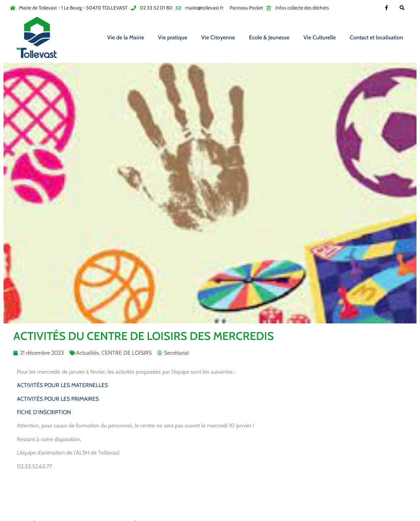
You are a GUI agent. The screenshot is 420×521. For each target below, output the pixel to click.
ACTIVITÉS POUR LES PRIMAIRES (58, 399)
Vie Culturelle (320, 37)
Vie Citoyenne (218, 37)
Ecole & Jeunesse (269, 37)
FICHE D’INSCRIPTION (44, 412)
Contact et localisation (376, 37)
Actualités (88, 353)
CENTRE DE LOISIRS (127, 353)
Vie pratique (173, 37)
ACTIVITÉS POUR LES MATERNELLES (62, 385)
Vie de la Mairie (126, 37)
